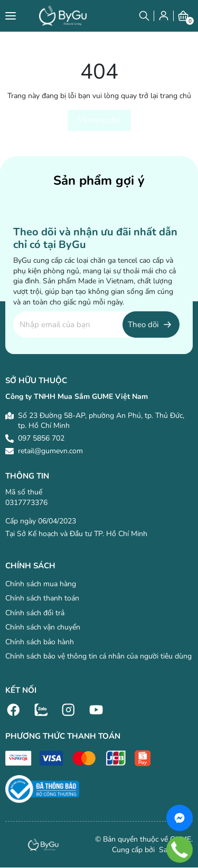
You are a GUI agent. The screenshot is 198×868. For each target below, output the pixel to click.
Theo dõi (143, 325)
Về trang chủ (99, 120)
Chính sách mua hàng (41, 584)
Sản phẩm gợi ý (99, 180)
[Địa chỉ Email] (96, 325)
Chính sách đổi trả (35, 613)
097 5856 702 (41, 438)
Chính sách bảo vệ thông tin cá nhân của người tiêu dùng (98, 656)
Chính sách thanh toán (42, 598)
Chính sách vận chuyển (43, 627)
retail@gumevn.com (50, 451)
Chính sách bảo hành (40, 642)
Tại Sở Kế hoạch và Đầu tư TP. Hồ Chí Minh (76, 534)
